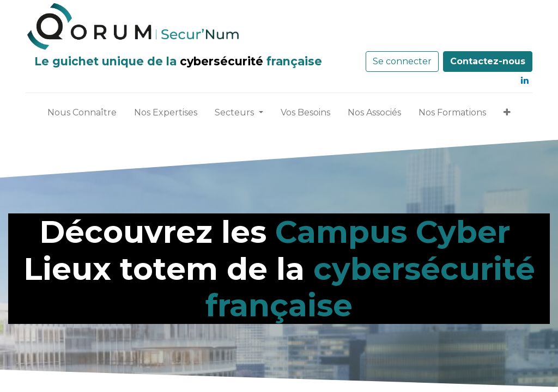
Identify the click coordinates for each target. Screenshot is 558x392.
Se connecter (402, 61)
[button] (507, 115)
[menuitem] (82, 115)
